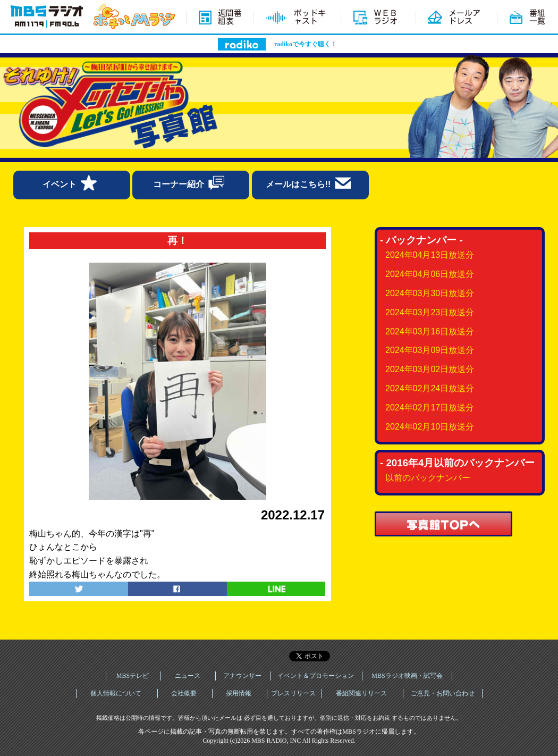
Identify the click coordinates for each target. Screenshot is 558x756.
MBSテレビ (133, 676)
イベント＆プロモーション (316, 676)
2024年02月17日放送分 (430, 408)
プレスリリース (293, 693)
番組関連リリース (361, 693)
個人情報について (116, 693)
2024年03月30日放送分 (430, 293)
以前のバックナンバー (428, 478)
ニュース (188, 676)
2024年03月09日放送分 (430, 350)
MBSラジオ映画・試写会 (407, 676)
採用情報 (239, 693)
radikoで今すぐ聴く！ (306, 44)
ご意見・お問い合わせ (443, 693)
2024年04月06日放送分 (430, 274)
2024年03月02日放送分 (430, 369)
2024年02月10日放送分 (430, 427)
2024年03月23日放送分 (430, 312)
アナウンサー (242, 676)
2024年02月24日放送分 (430, 388)
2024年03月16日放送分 (430, 331)
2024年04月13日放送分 (430, 255)
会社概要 (184, 693)
